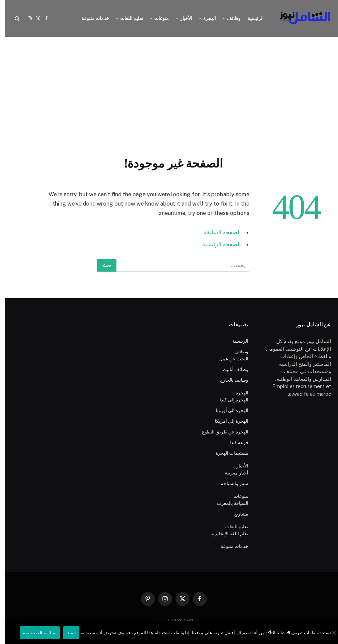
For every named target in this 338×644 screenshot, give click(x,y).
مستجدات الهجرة (227, 453)
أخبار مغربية (232, 473)
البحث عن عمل (229, 359)
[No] (330, 633)
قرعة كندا (234, 442)
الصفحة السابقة (218, 232)
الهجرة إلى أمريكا (227, 421)
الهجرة (205, 18)
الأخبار (182, 18)
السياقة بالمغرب (228, 503)
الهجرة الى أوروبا (227, 410)
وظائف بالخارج (229, 380)
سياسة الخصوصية (35, 633)
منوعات (157, 18)
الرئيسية (251, 18)
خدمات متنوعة (91, 18)
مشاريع (237, 514)
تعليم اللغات (127, 18)
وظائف (229, 18)
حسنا (67, 633)
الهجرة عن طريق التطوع (220, 432)
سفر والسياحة (230, 484)
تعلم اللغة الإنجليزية (225, 534)
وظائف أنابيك (231, 369)
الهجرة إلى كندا (229, 400)
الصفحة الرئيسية (217, 244)
